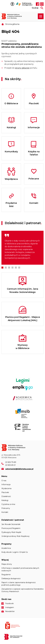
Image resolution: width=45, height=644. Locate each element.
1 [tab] (2, 268)
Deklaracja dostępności (27, 4)
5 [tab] (16, 268)
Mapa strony (7, 564)
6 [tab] (19, 268)
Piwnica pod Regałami (11, 528)
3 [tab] (9, 268)
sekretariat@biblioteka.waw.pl (19, 469)
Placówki (5, 492)
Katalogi (5, 500)
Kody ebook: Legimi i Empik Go (15, 552)
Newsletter (10, 611)
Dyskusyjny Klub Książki (11, 532)
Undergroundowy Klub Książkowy (15, 536)
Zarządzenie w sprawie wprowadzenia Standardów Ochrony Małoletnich (22, 590)
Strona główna (12, 24)
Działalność (6, 496)
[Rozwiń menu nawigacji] (41, 16)
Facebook (38, 4)
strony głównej (22, 68)
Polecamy (6, 508)
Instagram (42, 4)
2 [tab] (6, 268)
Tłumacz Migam (18, 4)
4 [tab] (12, 268)
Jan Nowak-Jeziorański (11, 524)
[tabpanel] (22, 248)
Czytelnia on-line (8, 504)
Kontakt (5, 512)
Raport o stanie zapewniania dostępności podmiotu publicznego (19, 584)
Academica (6, 548)
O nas (4, 481)
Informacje (6, 484)
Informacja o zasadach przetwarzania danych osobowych (20, 569)
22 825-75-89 (11, 462)
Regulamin (6, 575)
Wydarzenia (6, 488)
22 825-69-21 (10, 465)
